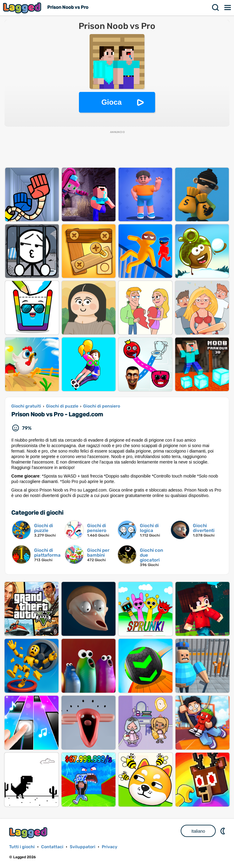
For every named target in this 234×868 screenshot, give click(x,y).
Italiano (198, 831)
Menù (228, 8)
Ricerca (216, 8)
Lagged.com (29, 833)
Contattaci (52, 847)
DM (223, 831)
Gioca (112, 102)
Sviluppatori (83, 847)
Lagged (23, 8)
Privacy (110, 847)
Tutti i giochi (22, 847)
